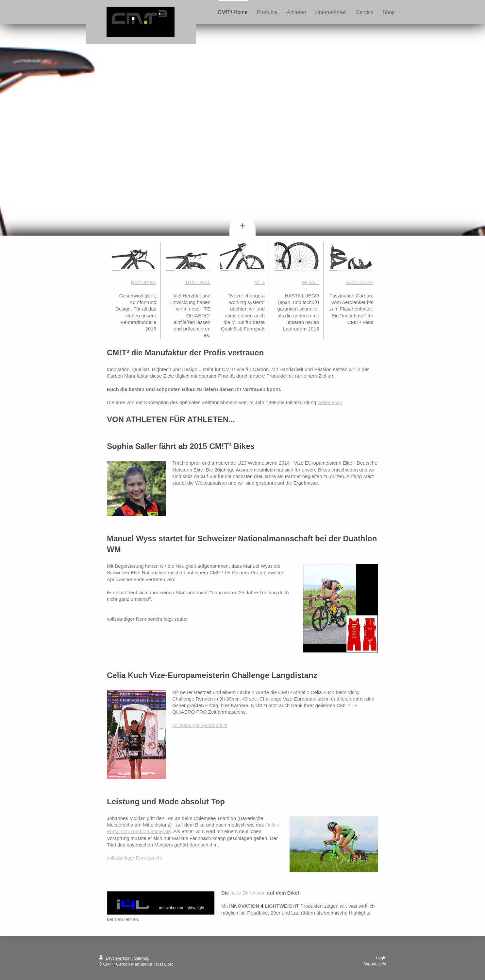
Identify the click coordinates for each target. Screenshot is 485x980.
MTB (259, 282)
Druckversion (115, 958)
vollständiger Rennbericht (200, 725)
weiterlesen (330, 402)
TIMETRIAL (198, 282)
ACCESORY (360, 282)
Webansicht (375, 964)
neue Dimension (248, 893)
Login (381, 958)
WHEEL (310, 282)
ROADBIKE (143, 282)
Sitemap (142, 958)
